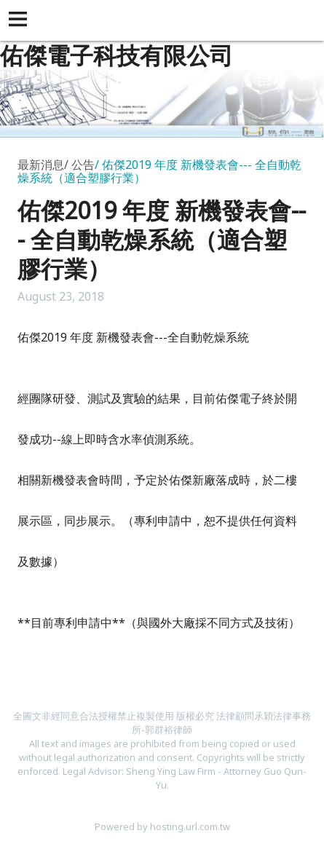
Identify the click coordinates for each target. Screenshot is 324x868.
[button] (20, 20)
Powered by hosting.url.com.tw (162, 826)
